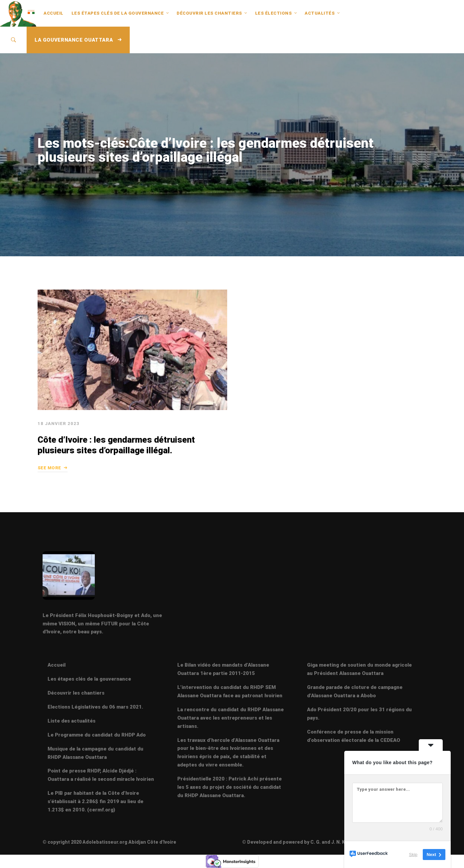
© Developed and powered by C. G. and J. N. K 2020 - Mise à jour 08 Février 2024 (332, 842)
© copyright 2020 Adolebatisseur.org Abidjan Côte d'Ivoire (109, 842)
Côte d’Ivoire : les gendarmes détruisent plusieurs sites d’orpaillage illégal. (116, 445)
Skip (413, 855)
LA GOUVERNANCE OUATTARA (78, 40)
